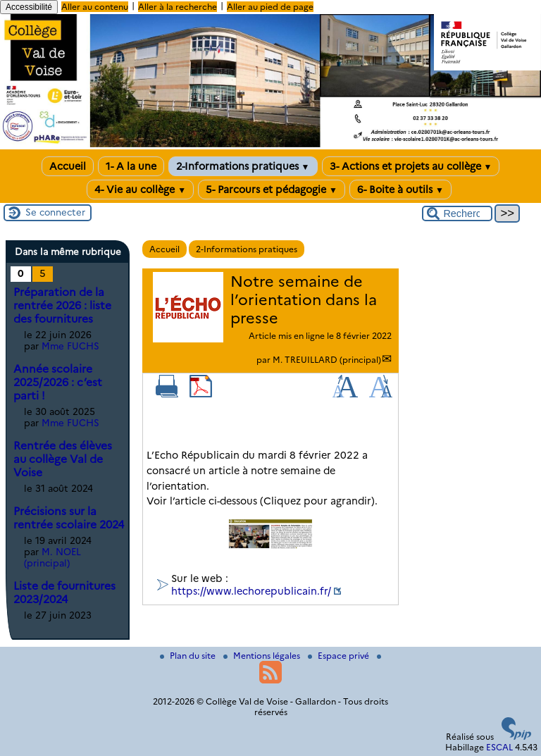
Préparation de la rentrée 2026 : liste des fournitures (62, 305)
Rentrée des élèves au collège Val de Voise (63, 459)
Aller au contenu (95, 7)
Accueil (68, 166)
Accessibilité (29, 7)
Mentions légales (263, 656)
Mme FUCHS (70, 346)
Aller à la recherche (178, 7)
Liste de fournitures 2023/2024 (64, 593)
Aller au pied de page (270, 7)
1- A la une (131, 166)
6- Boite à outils (400, 190)
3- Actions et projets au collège (411, 166)
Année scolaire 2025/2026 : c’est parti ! (58, 382)
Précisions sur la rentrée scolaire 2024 (69, 518)
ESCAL (499, 747)
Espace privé (340, 656)
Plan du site (189, 656)
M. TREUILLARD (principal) (327, 360)
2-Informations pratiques (243, 166)
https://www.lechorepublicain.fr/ (251, 591)
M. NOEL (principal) (52, 557)
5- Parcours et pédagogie (272, 190)
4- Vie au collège (140, 190)
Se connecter (55, 212)
